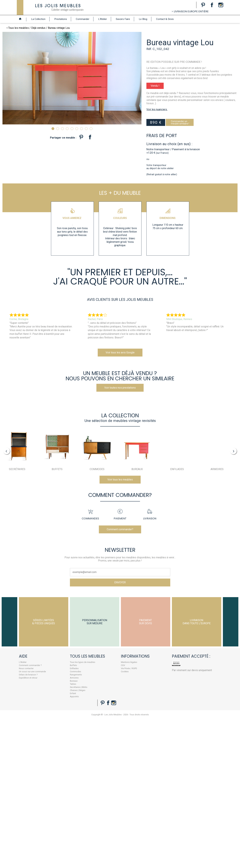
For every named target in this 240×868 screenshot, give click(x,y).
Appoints (55, 756)
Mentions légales (106, 721)
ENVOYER (120, 642)
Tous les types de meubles (63, 721)
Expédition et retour (13, 737)
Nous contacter (11, 728)
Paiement (120, 574)
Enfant (54, 753)
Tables (54, 743)
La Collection (38, 19)
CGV (99, 724)
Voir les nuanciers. (162, 114)
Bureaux (54, 740)
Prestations (61, 19)
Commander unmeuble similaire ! (185, 127)
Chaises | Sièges (58, 749)
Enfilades (55, 728)
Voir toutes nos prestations (120, 432)
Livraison (150, 574)
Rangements (57, 734)
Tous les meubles (19, 28)
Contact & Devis (165, 19)
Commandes (90, 574)
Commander (83, 19)
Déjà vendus (38, 28)
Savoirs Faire (123, 19)
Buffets (54, 724)
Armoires (55, 737)
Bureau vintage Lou (59, 28)
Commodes (56, 731)
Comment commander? (120, 589)
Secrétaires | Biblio (59, 746)
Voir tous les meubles (120, 529)
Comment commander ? (15, 724)
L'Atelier (103, 19)
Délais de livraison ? (13, 734)
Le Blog (143, 19)
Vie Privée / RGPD (105, 728)
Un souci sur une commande (17, 731)
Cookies (101, 731)
